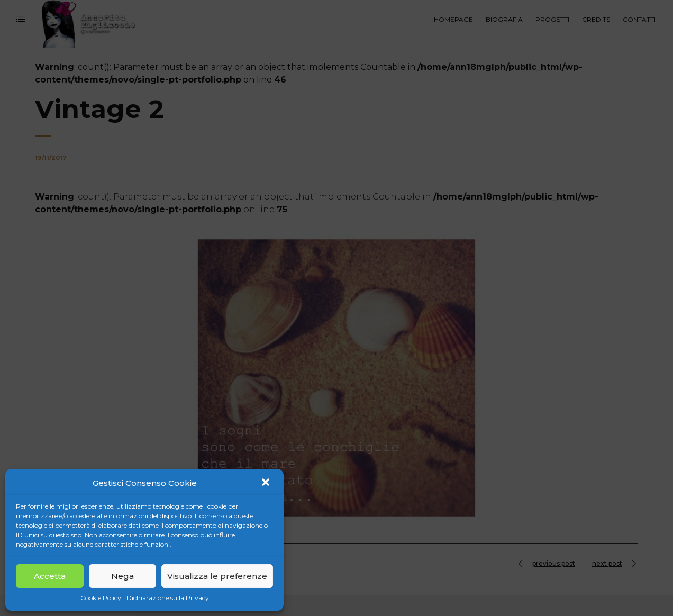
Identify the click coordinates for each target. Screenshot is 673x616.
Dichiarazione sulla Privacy (168, 598)
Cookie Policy (101, 598)
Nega (122, 576)
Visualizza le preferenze (217, 576)
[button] (267, 483)
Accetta (50, 576)
